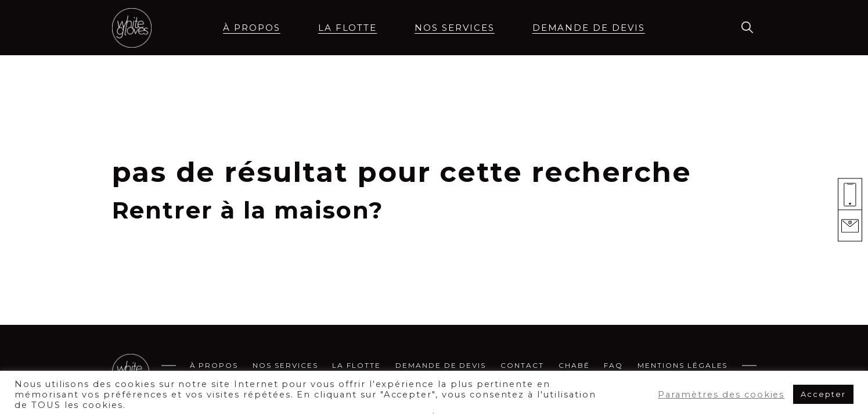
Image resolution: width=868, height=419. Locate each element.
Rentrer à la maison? (248, 210)
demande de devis (589, 28)
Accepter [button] (823, 394)
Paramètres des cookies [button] (721, 395)
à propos (252, 28)
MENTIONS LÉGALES (682, 365)
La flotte (348, 28)
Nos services (454, 28)
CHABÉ (574, 365)
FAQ (613, 365)
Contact (522, 365)
